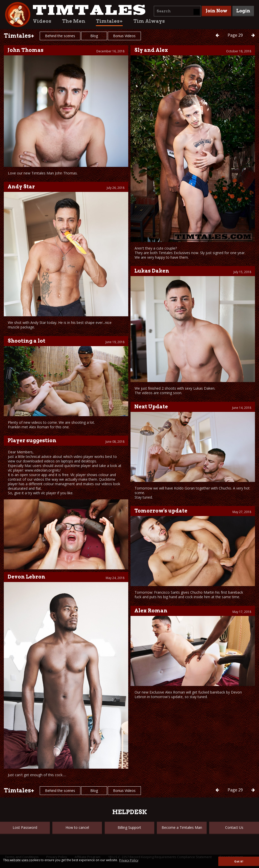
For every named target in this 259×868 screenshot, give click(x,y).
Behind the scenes (60, 36)
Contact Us (234, 827)
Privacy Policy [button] (129, 860)
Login (243, 11)
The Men (74, 21)
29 (236, 35)
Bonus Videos (124, 36)
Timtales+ (109, 21)
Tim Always (149, 21)
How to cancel (77, 827)
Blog (94, 36)
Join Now (217, 11)
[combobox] (177, 11)
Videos (42, 21)
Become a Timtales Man (182, 827)
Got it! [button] (239, 861)
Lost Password (25, 827)
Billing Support (129, 827)
